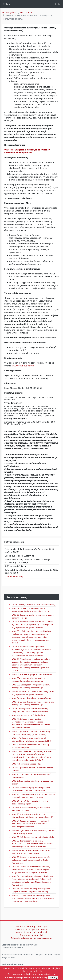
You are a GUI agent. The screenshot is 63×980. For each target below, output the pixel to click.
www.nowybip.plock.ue (23, 366)
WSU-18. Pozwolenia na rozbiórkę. (26, 764)
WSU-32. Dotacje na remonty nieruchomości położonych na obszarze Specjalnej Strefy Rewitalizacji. (31, 860)
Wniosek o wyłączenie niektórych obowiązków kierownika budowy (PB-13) (27, 151)
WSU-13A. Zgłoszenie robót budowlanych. (30, 715)
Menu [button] (7, 4)
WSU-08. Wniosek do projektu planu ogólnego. (32, 674)
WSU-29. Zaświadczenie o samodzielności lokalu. (33, 837)
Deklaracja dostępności (31, 935)
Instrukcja (21, 926)
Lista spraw (26, 12)
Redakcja (32, 926)
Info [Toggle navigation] (58, 4)
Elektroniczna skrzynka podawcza (32, 929)
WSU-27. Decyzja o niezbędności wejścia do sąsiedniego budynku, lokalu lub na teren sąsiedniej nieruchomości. (31, 824)
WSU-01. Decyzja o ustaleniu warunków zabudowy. (34, 605)
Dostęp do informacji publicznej (31, 932)
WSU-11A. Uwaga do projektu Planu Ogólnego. (32, 698)
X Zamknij (53, 977)
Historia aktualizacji (14, 577)
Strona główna (10, 12)
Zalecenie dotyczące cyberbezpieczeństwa (31, 938)
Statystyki (42, 926)
